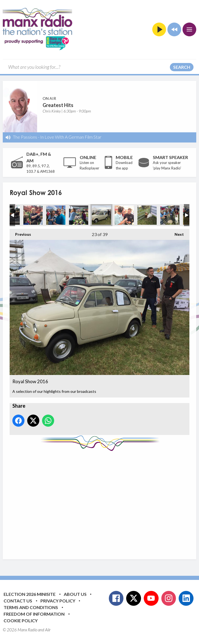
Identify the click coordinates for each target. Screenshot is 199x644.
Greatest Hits (58, 105)
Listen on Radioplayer (89, 165)
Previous (20, 233)
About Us (75, 594)
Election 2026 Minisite (30, 594)
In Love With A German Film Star (71, 137)
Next (176, 233)
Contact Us (18, 601)
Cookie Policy (21, 620)
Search (182, 67)
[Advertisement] (104, 501)
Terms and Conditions (31, 607)
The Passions (25, 137)
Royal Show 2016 (33, 215)
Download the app (124, 165)
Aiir (48, 630)
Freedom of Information (34, 614)
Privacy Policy (58, 601)
